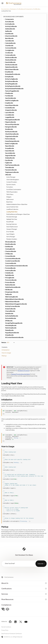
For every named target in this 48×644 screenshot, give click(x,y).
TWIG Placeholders (12, 192)
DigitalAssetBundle (11, 67)
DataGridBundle (10, 62)
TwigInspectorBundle (12, 172)
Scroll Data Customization (14, 189)
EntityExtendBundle (11, 81)
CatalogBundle (10, 249)
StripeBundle (9, 335)
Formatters (10, 187)
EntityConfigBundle (11, 79)
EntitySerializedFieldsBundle (14, 89)
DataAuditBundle (11, 60)
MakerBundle (9, 330)
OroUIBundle (36, 9)
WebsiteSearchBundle (11, 301)
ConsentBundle (9, 256)
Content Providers (12, 182)
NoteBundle (9, 129)
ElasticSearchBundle (11, 69)
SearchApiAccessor (12, 227)
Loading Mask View (12, 212)
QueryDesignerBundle (11, 141)
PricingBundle (9, 278)
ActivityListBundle (11, 26)
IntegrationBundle (11, 110)
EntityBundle (8, 77)
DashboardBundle (11, 57)
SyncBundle (8, 160)
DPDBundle (9, 321)
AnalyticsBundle (10, 309)
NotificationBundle (11, 132)
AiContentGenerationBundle (14, 337)
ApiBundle (8, 31)
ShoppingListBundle (11, 292)
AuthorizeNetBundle (12, 316)
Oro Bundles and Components (24, 9)
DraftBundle (8, 246)
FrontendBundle (10, 268)
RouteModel (10, 222)
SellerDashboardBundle (13, 287)
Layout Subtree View (12, 207)
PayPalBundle (10, 275)
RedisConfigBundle (11, 143)
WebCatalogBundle (11, 297)
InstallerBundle (9, 108)
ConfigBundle (10, 50)
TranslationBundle (10, 170)
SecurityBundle (10, 153)
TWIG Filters (10, 194)
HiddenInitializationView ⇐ (17, 204)
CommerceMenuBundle (12, 258)
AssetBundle (8, 33)
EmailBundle (8, 72)
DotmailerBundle (11, 318)
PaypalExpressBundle (12, 333)
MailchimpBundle (11, 328)
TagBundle (8, 163)
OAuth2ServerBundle (12, 134)
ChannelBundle (10, 311)
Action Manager (11, 177)
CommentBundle (11, 48)
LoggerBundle (10, 117)
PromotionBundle (11, 280)
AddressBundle (10, 29)
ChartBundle (9, 45)
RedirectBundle (10, 285)
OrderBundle (8, 273)
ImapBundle (8, 103)
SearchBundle (9, 151)
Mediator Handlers (12, 239)
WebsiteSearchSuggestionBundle (16, 304)
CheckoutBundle (10, 251)
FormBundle (8, 96)
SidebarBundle (10, 158)
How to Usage (6, 353)
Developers (13, 9)
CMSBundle (8, 254)
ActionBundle (10, 22)
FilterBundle (8, 93)
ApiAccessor (10, 199)
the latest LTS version (24, 371)
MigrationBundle (10, 122)
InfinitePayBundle (11, 325)
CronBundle (9, 53)
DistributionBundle (11, 65)
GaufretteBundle (11, 98)
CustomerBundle (11, 263)
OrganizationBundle (12, 136)
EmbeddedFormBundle (13, 74)
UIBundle (7, 175)
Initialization (6, 350)
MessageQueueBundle (12, 120)
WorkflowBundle (10, 244)
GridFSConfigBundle (12, 100)
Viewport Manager (12, 229)
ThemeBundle (10, 167)
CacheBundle (10, 41)
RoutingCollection (12, 224)
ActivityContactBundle (12, 306)
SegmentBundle (10, 155)
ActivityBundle (9, 24)
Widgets (9, 197)
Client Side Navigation (13, 180)
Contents (4, 347)
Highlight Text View (12, 219)
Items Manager (11, 237)
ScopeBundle (10, 148)
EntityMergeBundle (11, 84)
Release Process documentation (21, 374)
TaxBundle (8, 294)
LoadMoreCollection (12, 209)
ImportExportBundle (11, 105)
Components (9, 19)
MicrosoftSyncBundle (12, 124)
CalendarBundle (10, 43)
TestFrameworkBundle (11, 165)
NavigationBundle (10, 127)
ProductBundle (9, 282)
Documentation (5, 9)
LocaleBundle (9, 115)
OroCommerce (9, 577)
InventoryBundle (10, 270)
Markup (4, 356)
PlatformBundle (9, 139)
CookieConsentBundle (12, 261)
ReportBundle (10, 146)
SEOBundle (8, 289)
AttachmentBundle (10, 36)
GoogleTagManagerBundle (14, 323)
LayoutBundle (9, 112)
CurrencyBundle (10, 55)
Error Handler (10, 232)
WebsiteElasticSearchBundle (14, 299)
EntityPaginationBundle (13, 86)
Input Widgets (10, 234)
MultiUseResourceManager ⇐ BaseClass (18, 214)
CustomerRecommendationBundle (16, 266)
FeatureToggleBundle (12, 91)
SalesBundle (9, 313)
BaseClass (9, 202)
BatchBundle (9, 38)
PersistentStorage (12, 217)
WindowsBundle (10, 242)
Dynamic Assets (11, 184)
